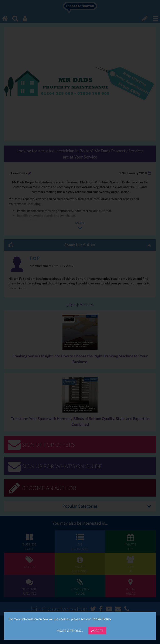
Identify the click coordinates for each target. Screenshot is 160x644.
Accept (97, 631)
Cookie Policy (101, 619)
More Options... (70, 631)
